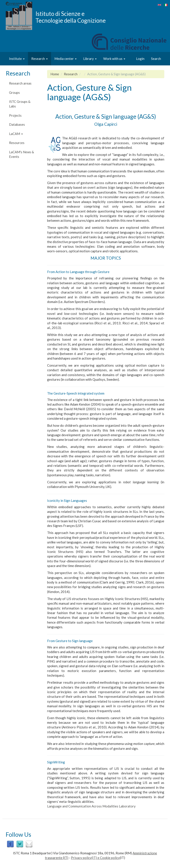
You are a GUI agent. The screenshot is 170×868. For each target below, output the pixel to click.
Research (40, 59)
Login (140, 59)
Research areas (20, 83)
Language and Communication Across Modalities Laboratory (91, 806)
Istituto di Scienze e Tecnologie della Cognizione (71, 17)
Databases (17, 124)
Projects (15, 115)
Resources (17, 143)
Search (156, 59)
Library (90, 59)
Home (55, 74)
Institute (17, 59)
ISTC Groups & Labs (20, 104)
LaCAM (16, 134)
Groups (14, 92)
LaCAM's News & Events (21, 154)
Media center (66, 59)
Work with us (114, 59)
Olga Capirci (106, 124)
